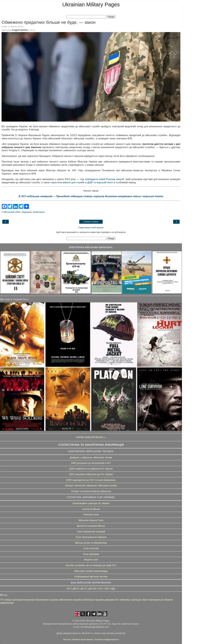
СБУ (100, 589)
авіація (8, 600)
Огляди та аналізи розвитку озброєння (91, 491)
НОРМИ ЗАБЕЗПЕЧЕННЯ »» (91, 437)
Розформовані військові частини (91, 577)
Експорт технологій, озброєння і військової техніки (91, 486)
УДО (113, 589)
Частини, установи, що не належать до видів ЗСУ (91, 565)
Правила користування (83, 639)
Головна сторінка (91, 222)
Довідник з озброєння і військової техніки (91, 457)
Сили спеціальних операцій (91, 532)
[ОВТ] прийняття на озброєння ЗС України (91, 469)
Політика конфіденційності (107, 639)
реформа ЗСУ (112, 600)
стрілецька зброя (139, 600)
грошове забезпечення (61, 600)
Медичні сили (91, 560)
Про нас (67, 639)
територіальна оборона (161, 600)
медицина (27, 212)
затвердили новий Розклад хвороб (104, 179)
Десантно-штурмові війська (91, 526)
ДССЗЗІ (92, 589)
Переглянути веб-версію (91, 228)
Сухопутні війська (91, 509)
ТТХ (2, 600)
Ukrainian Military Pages (91, 4)
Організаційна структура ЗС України (91, 503)
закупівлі (78, 600)
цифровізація (7, 603)
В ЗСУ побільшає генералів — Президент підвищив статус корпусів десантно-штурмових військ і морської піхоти (91, 196)
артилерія (18, 600)
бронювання (42, 600)
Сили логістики (91, 548)
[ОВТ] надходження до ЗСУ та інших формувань (91, 480)
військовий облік (12, 212)
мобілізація (39, 212)
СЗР (107, 589)
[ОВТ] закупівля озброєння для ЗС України (91, 474)
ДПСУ (76, 589)
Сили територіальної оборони (91, 537)
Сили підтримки (91, 554)
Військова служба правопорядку (91, 571)
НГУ (69, 589)
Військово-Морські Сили (91, 520)
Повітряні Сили (91, 515)
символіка (125, 600)
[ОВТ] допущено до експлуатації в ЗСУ (91, 463)
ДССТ (84, 589)
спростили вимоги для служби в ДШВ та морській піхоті (82, 182)
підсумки (99, 600)
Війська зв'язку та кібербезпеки (91, 543)
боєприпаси (29, 600)
